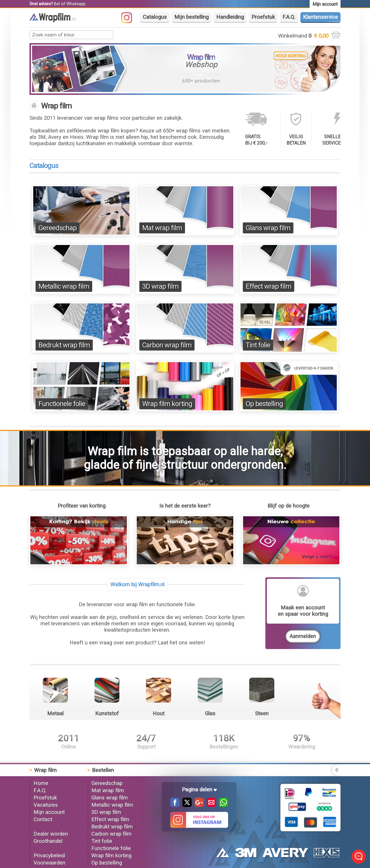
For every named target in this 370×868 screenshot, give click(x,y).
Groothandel (48, 841)
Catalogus (155, 17)
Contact (43, 819)
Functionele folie (62, 404)
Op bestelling (264, 404)
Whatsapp (76, 4)
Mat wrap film (162, 228)
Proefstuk (263, 17)
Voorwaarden (49, 863)
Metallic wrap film (64, 286)
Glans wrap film (268, 228)
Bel (57, 4)
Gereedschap (58, 228)
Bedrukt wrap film (64, 345)
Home (41, 783)
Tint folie (258, 345)
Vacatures (46, 805)
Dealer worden (51, 834)
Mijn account (49, 812)
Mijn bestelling (192, 17)
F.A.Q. (289, 17)
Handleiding (230, 17)
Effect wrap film (269, 286)
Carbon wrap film (167, 345)
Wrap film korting (167, 404)
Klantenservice (320, 17)
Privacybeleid (49, 856)
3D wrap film (160, 286)
